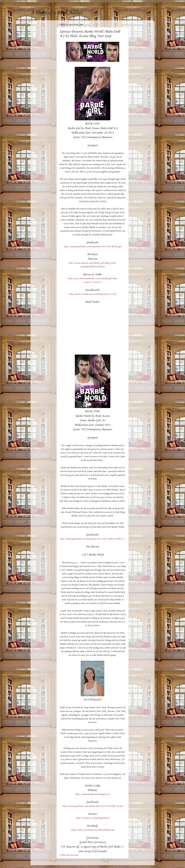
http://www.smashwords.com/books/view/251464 (93, 294)
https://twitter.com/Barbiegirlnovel (92, 818)
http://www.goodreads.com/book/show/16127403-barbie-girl (92, 247)
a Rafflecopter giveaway (69, 855)
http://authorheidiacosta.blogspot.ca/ (92, 794)
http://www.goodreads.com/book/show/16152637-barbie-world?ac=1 (93, 539)
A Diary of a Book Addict (56, 13)
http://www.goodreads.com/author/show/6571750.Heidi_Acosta (93, 806)
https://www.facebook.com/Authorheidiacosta (93, 830)
